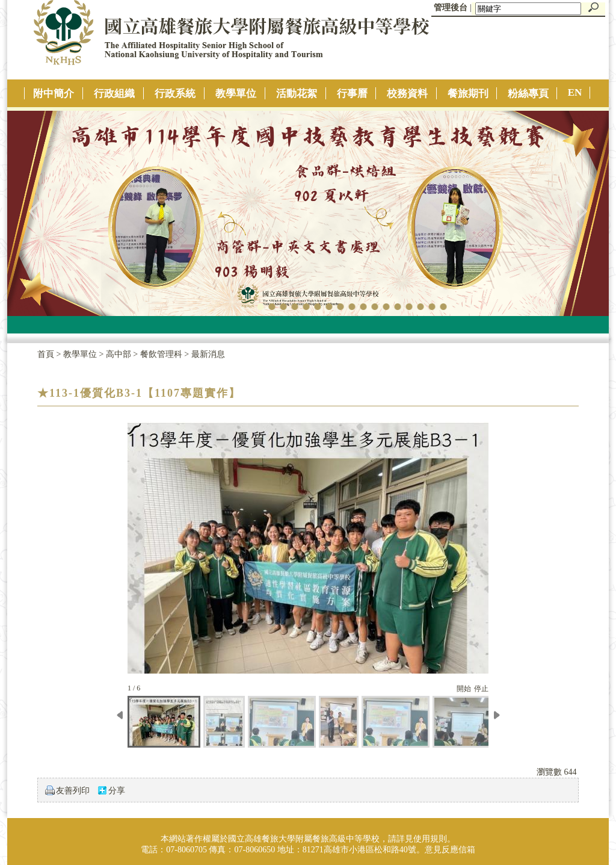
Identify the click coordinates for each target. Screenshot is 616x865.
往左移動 (35, 211)
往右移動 (581, 211)
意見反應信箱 (450, 850)
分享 (117, 791)
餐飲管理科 (162, 354)
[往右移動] (497, 725)
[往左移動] (119, 726)
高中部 (120, 354)
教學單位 (81, 354)
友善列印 (73, 791)
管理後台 (451, 8)
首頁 (46, 354)
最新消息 (208, 354)
